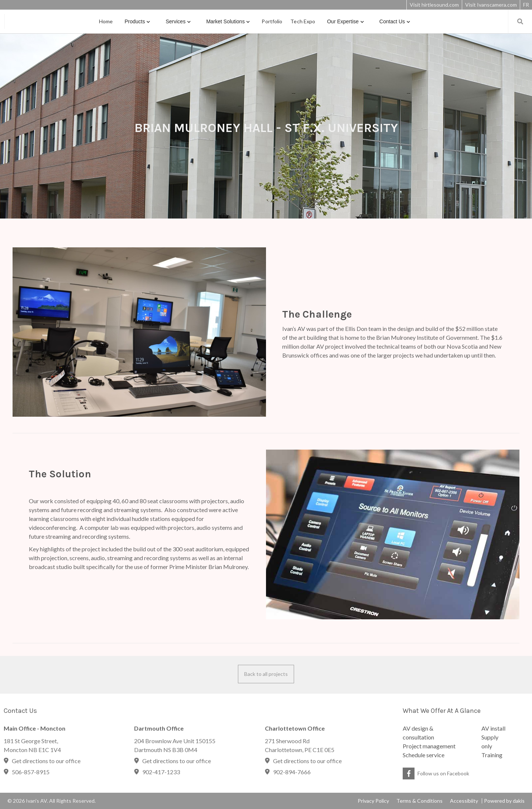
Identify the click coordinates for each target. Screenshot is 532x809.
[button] (137, 21)
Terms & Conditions (420, 801)
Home (106, 21)
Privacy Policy (373, 801)
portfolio (272, 21)
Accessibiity (464, 801)
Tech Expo (303, 21)
